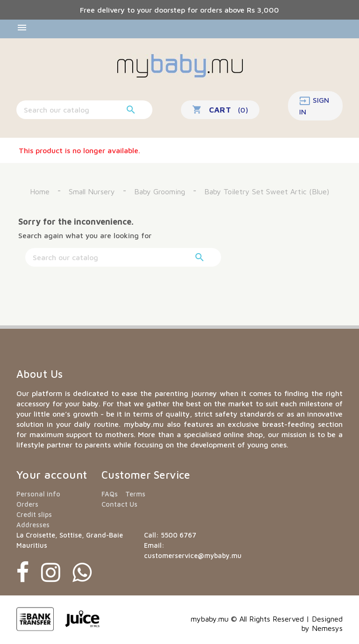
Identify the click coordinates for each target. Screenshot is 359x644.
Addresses (33, 525)
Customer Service (146, 475)
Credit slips (34, 514)
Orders (27, 504)
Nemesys (327, 628)
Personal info (38, 494)
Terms (135, 494)
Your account (52, 474)
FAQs (110, 494)
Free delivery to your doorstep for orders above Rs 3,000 (179, 10)
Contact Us (119, 504)
